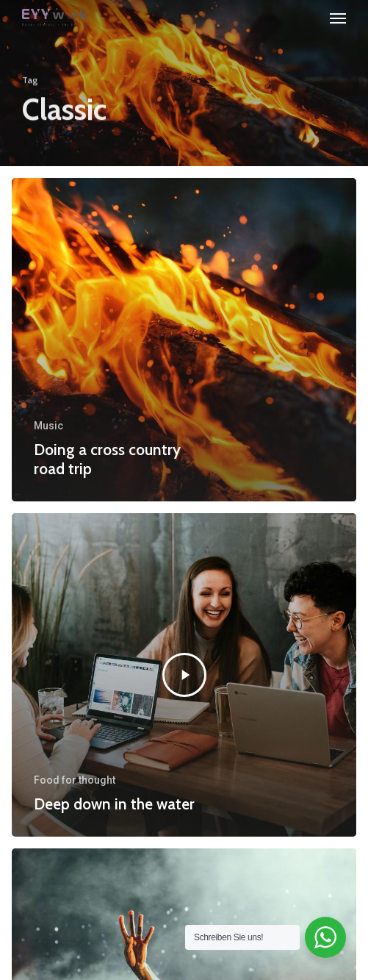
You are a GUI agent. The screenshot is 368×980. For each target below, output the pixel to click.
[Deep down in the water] (184, 675)
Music (48, 426)
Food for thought (75, 780)
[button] (338, 18)
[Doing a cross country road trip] (184, 340)
